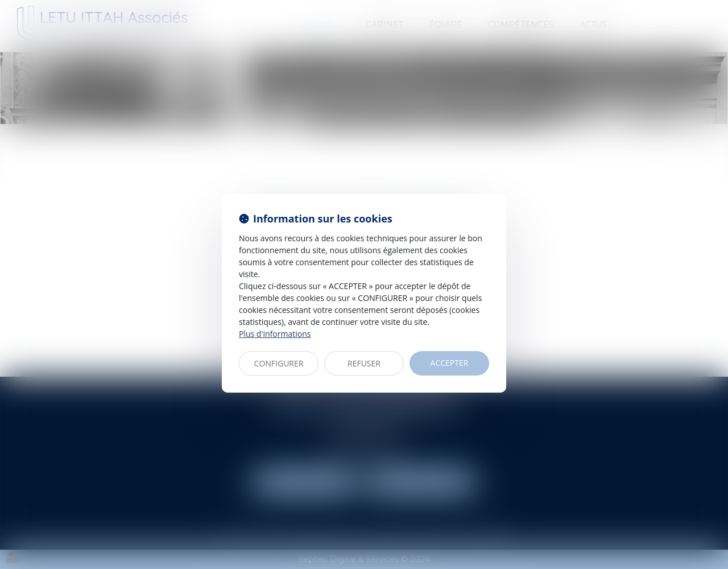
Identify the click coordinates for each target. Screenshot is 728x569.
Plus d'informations (275, 334)
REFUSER (364, 363)
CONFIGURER (279, 363)
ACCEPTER (450, 363)
